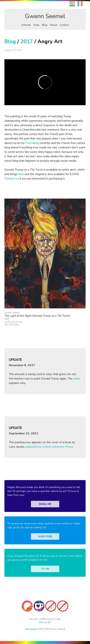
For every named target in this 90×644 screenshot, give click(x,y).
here (21, 174)
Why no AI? (45, 622)
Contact (64, 25)
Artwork (26, 25)
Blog (45, 25)
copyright (31, 629)
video (77, 379)
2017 (27, 41)
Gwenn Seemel (45, 16)
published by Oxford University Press (49, 447)
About (53, 25)
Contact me (12, 179)
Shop (36, 25)
